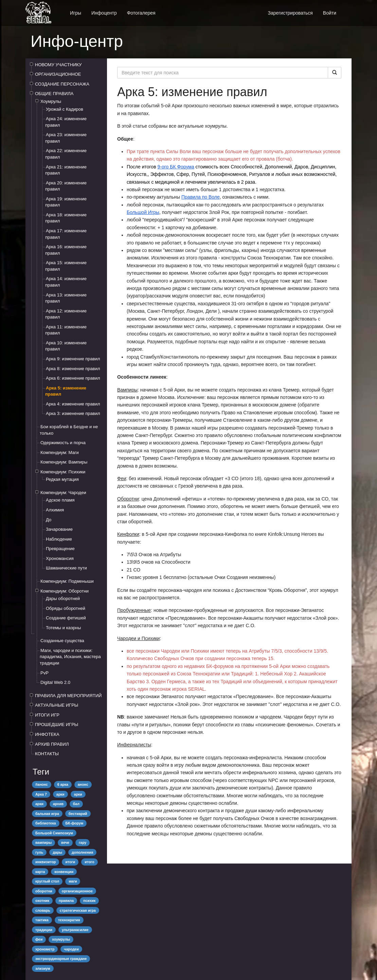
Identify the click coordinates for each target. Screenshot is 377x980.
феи (39, 939)
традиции (44, 930)
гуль (39, 852)
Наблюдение (59, 539)
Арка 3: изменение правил (73, 413)
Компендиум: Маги (60, 452)
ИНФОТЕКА (47, 734)
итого (89, 862)
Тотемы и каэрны (63, 628)
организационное (77, 891)
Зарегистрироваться (290, 13)
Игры (76, 13)
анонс (83, 784)
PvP (44, 673)
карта (40, 872)
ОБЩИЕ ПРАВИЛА (54, 94)
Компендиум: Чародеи (63, 493)
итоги (70, 862)
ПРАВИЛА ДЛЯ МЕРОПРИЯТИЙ (68, 696)
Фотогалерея (141, 13)
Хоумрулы (51, 101)
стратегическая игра (78, 910)
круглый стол (47, 881)
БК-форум (75, 823)
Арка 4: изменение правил (73, 404)
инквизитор (46, 862)
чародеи (71, 949)
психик (89, 901)
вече (65, 842)
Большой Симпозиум (54, 833)
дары (57, 852)
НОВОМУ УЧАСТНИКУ (58, 65)
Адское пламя (60, 500)
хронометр (45, 949)
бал (76, 804)
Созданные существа (62, 641)
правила (66, 901)
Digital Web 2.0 (55, 682)
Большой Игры (143, 212)
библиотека (46, 823)
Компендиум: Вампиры (64, 462)
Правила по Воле (201, 197)
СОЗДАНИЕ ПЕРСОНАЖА (62, 84)
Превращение (60, 549)
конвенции (64, 872)
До (49, 520)
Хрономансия (60, 558)
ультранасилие (75, 930)
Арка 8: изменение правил (73, 369)
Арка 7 (41, 794)
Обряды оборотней (66, 608)
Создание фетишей (66, 618)
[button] (346, 9)
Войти (330, 13)
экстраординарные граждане (61, 959)
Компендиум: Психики (63, 472)
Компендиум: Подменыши (67, 581)
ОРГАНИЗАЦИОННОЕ (58, 74)
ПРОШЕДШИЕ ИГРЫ (57, 724)
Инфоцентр (104, 13)
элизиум (43, 968)
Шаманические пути (66, 568)
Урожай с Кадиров (65, 109)
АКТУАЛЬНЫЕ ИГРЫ (57, 705)
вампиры (43, 842)
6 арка (63, 784)
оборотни (44, 891)
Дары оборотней (63, 598)
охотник (42, 901)
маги (73, 881)
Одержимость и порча (63, 443)
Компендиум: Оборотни (65, 591)
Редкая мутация (62, 479)
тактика (42, 920)
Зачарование (59, 529)
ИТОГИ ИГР (47, 715)
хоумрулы (61, 939)
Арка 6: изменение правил (73, 378)
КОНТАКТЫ (47, 754)
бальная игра (47, 814)
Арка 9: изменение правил (73, 359)
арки (60, 794)
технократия (69, 920)
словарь (43, 910)
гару (83, 842)
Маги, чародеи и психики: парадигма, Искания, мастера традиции (70, 657)
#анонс (42, 784)
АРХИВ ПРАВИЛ (52, 744)
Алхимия (55, 510)
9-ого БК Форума (176, 167)
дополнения (82, 852)
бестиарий (78, 814)
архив (58, 804)
